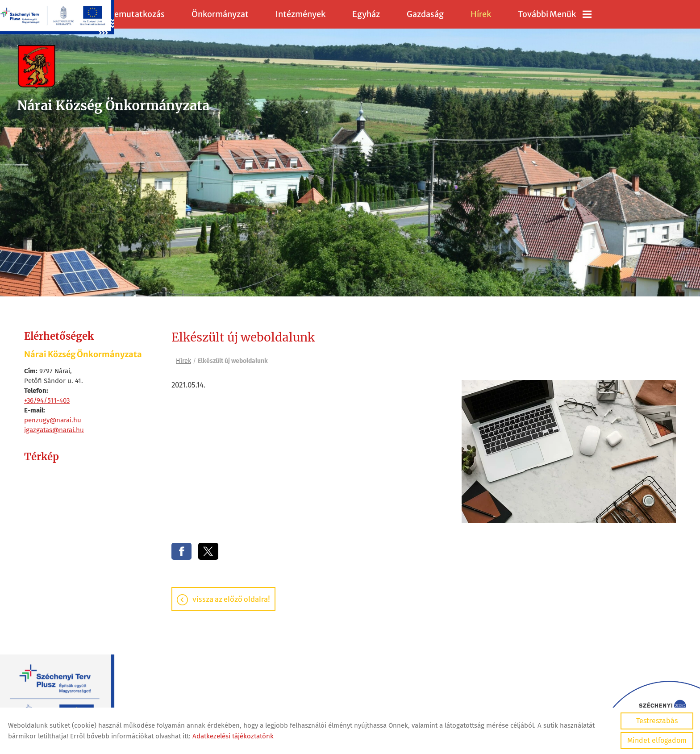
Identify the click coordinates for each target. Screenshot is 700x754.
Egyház (366, 14)
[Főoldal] (118, 69)
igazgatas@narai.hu (54, 430)
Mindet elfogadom (657, 740)
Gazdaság (425, 14)
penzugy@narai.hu (53, 420)
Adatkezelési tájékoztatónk (233, 736)
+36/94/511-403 (47, 400)
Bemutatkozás (137, 14)
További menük (555, 14)
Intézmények (300, 14)
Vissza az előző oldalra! (231, 600)
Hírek (481, 14)
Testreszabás (657, 721)
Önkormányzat (220, 14)
